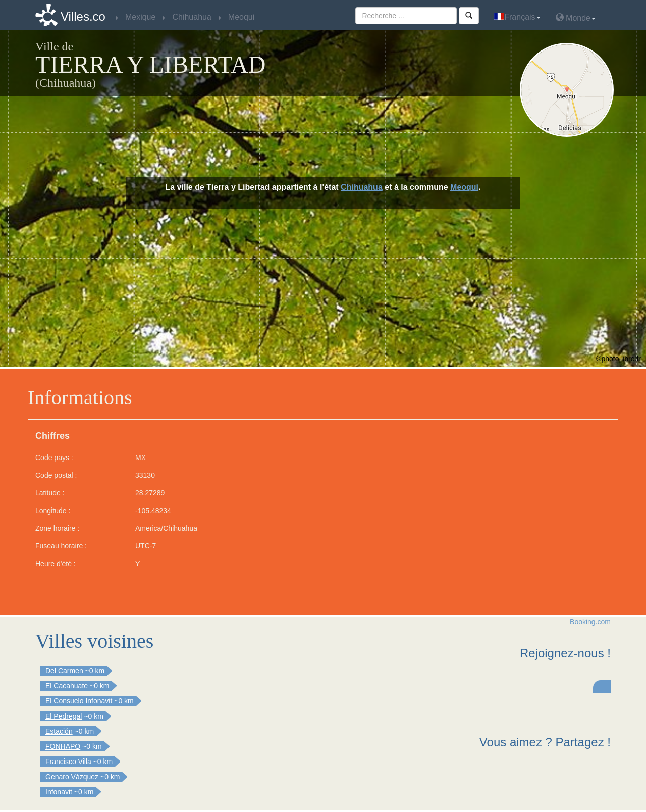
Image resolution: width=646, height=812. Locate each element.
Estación (59, 731)
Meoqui (464, 187)
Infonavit (59, 792)
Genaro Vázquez (72, 777)
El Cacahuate (67, 686)
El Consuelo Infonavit (79, 701)
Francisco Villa (68, 762)
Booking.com (590, 622)
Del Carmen (64, 671)
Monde (576, 17)
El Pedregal (64, 716)
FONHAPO (63, 746)
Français (517, 17)
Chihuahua (362, 187)
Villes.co (83, 16)
